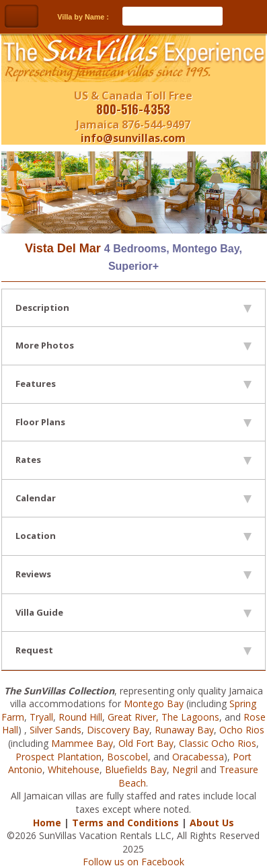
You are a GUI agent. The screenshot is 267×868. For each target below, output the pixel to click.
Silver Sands (55, 730)
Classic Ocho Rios (218, 743)
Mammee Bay (82, 743)
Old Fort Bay (146, 743)
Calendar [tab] (133, 498)
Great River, (133, 717)
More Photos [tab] (133, 345)
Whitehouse (74, 769)
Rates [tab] (133, 460)
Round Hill (80, 717)
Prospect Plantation (59, 757)
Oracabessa (198, 757)
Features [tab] (133, 384)
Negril (185, 769)
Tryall (41, 717)
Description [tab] (133, 308)
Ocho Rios (242, 730)
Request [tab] (133, 650)
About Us (212, 823)
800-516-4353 (133, 109)
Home (47, 823)
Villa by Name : (83, 17)
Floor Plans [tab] (133, 422)
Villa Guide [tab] (133, 612)
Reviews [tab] (133, 574)
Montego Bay (154, 703)
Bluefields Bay (136, 769)
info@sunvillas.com (133, 138)
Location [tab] (133, 536)
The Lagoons (190, 717)
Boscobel (127, 757)
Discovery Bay (118, 730)
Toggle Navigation (22, 16)
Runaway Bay (184, 730)
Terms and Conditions (125, 823)
